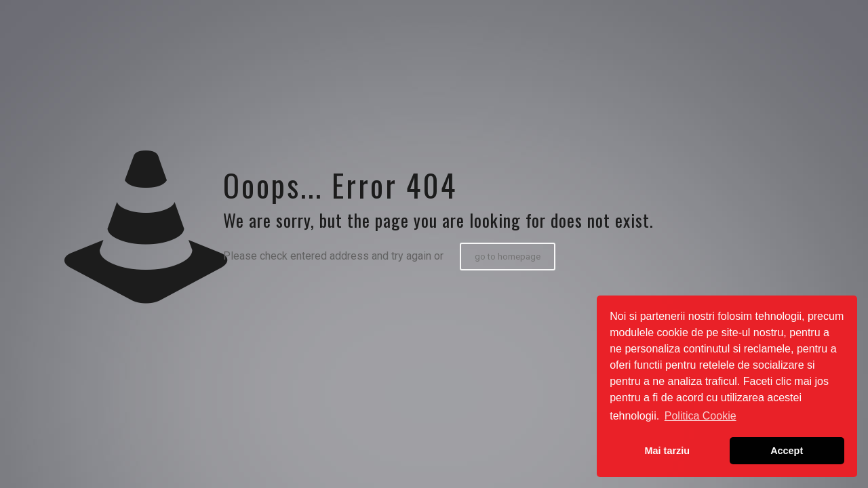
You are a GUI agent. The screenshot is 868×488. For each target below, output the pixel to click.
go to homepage (508, 257)
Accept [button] (787, 451)
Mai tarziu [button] (667, 451)
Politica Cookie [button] (701, 416)
